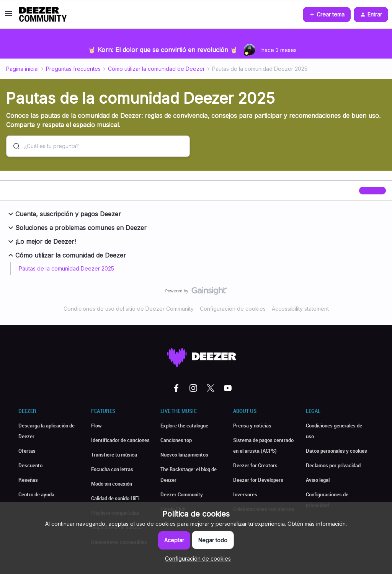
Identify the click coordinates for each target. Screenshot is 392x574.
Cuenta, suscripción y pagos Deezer (64, 214)
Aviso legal (318, 480)
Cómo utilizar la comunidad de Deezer (156, 69)
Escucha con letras (112, 469)
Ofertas (27, 451)
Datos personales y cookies (336, 451)
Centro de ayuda (36, 494)
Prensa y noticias (252, 426)
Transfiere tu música (114, 455)
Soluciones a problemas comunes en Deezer (76, 228)
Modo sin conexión (112, 484)
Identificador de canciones (120, 440)
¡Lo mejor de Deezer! (41, 241)
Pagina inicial (22, 69)
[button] (8, 16)
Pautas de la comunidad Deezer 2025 (66, 268)
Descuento (30, 465)
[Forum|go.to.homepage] (43, 15)
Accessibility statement (300, 309)
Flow (96, 426)
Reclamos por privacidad (333, 465)
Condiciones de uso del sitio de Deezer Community (129, 309)
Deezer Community (182, 494)
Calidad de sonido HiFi (115, 498)
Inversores (245, 494)
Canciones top (176, 440)
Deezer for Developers (258, 480)
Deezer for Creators (255, 465)
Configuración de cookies (233, 309)
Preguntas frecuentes (73, 69)
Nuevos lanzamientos (184, 455)
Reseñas (28, 480)
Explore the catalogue (184, 426)
